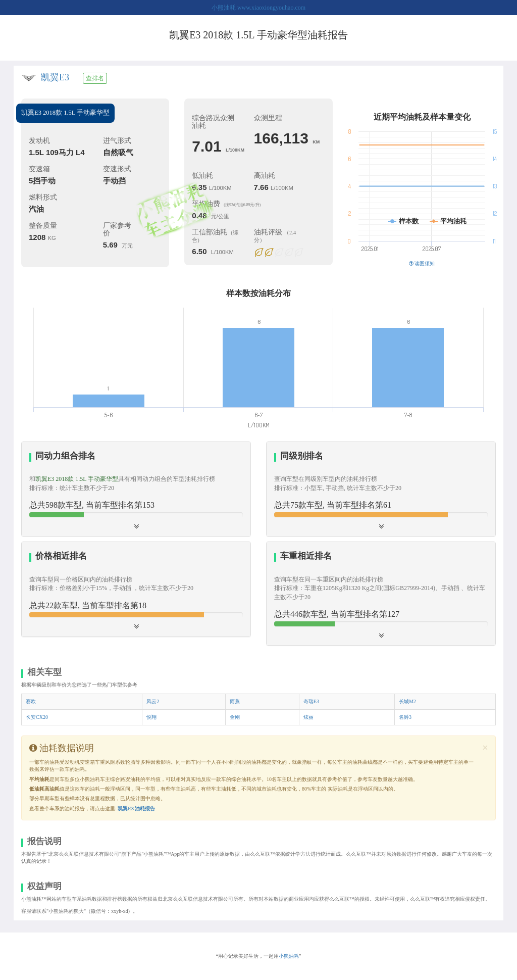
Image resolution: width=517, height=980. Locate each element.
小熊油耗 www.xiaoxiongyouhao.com (258, 8)
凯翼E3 (55, 77)
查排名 (95, 78)
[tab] (136, 489)
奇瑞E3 (311, 701)
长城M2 (407, 701)
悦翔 (151, 717)
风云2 (153, 701)
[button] (381, 489)
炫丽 (308, 717)
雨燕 (235, 701)
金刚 (235, 717)
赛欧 (31, 701)
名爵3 (405, 717)
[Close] (485, 748)
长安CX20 (37, 717)
